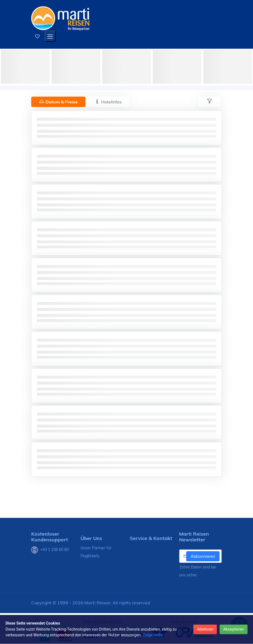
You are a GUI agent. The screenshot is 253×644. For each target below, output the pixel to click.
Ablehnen (205, 629)
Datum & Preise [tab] (58, 102)
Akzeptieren (234, 629)
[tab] (209, 102)
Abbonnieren (203, 556)
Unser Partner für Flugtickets (96, 552)
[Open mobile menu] (50, 36)
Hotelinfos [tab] (108, 102)
